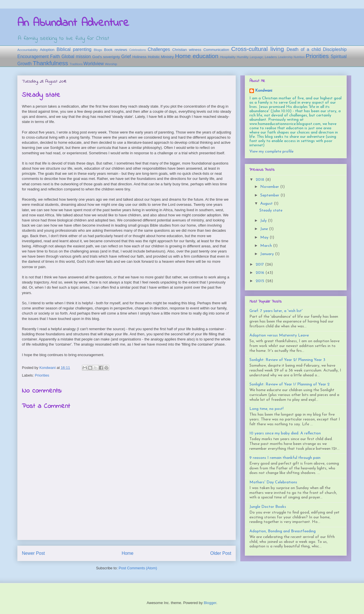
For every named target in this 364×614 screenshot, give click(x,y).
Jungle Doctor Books (268, 507)
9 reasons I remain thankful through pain (285, 458)
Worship (111, 64)
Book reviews (116, 50)
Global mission (76, 57)
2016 (260, 273)
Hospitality (228, 57)
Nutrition (299, 57)
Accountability (28, 50)
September (270, 195)
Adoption (47, 50)
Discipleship (335, 49)
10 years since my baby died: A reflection (285, 433)
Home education (197, 56)
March (267, 246)
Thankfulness (51, 63)
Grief (126, 57)
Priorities (317, 56)
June (265, 229)
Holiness (139, 57)
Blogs (98, 50)
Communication (216, 50)
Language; (257, 57)
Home (128, 553)
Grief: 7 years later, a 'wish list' (276, 311)
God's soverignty (106, 57)
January (268, 254)
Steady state (271, 211)
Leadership (285, 57)
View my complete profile (271, 152)
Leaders (271, 57)
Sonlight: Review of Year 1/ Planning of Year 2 (289, 384)
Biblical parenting (74, 49)
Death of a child (304, 49)
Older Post (221, 553)
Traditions (76, 64)
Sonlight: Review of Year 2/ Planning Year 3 (287, 360)
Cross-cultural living (258, 49)
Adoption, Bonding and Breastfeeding (283, 531)
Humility (243, 57)
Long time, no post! (266, 409)
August (267, 204)
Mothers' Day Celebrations (273, 482)
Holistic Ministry (161, 57)
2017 (260, 265)
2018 (260, 180)
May (265, 238)
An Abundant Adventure (73, 23)
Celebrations (138, 50)
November (270, 187)
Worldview (94, 64)
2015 (260, 281)
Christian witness (187, 50)
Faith (55, 57)
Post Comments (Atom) (138, 568)
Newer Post (33, 553)
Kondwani (264, 91)
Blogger (210, 603)
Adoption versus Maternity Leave (279, 335)
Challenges (159, 49)
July (264, 221)
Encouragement (33, 57)
